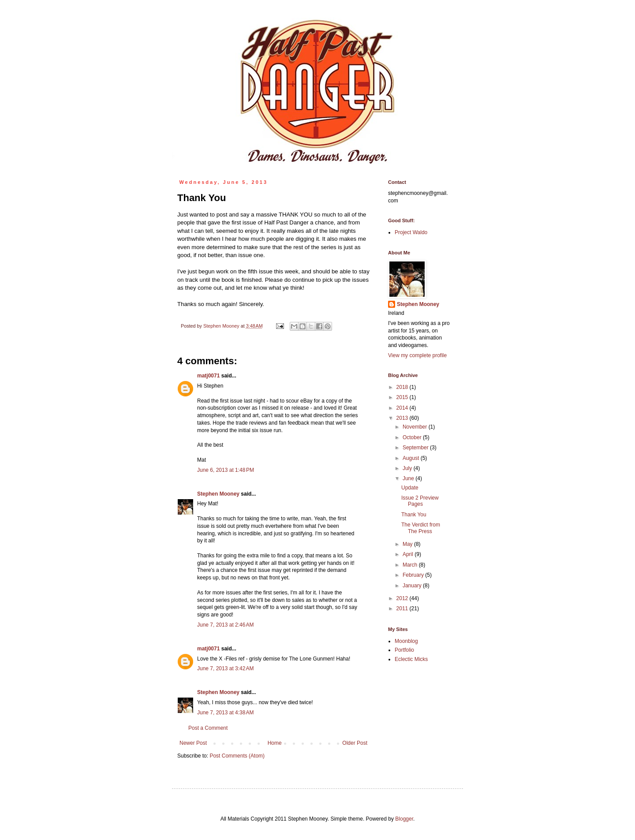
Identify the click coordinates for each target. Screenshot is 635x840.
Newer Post (193, 743)
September (416, 448)
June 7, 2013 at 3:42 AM (225, 668)
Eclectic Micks (411, 659)
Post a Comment (208, 728)
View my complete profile (417, 355)
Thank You (414, 515)
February (414, 575)
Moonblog (406, 641)
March (411, 565)
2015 (403, 397)
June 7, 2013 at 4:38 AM (225, 713)
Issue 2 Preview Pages (420, 501)
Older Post (355, 743)
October (413, 437)
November (416, 427)
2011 (403, 609)
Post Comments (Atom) (237, 756)
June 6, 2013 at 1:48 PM (226, 470)
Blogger (404, 819)
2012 (403, 598)
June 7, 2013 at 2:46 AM (225, 625)
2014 (403, 408)
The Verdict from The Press (421, 528)
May (408, 544)
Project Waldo (411, 232)
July (408, 468)
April (409, 554)
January (413, 586)
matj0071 (208, 376)
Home (275, 743)
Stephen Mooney (218, 494)
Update (410, 488)
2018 (403, 387)
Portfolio (404, 650)
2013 (403, 418)
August (412, 458)
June (409, 478)
